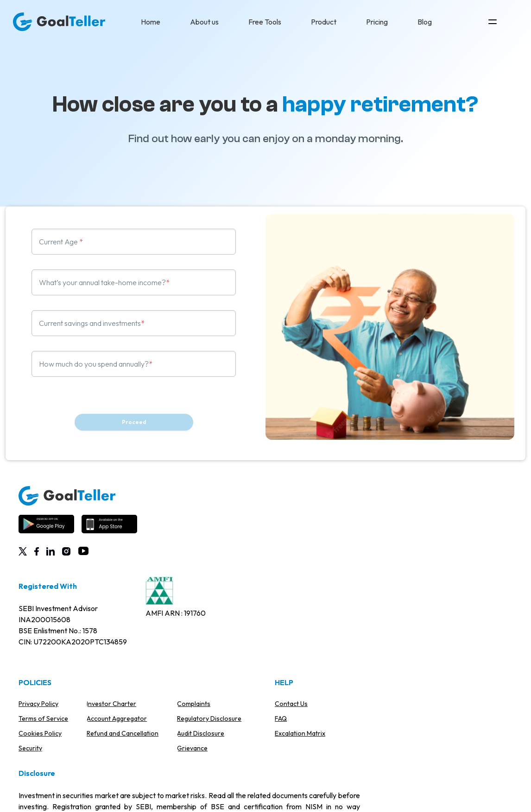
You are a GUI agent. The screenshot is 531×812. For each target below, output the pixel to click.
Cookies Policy (40, 733)
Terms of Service (43, 718)
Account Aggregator (117, 718)
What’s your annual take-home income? (102, 282)
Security (30, 748)
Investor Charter (111, 704)
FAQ (281, 718)
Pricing (377, 22)
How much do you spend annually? (94, 364)
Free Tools (265, 22)
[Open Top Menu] (493, 22)
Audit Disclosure (201, 733)
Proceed (134, 422)
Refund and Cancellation (123, 733)
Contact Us (291, 704)
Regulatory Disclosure (209, 718)
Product (324, 22)
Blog (425, 22)
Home (151, 22)
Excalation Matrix (300, 733)
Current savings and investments (90, 323)
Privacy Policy (38, 704)
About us (204, 22)
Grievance (192, 748)
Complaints (194, 704)
